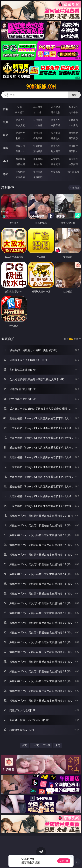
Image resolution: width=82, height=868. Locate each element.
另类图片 (73, 151)
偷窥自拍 (20, 146)
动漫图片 (73, 146)
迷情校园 (20, 164)
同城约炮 (20, 172)
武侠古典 (73, 159)
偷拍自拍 (38, 133)
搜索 (74, 95)
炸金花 (38, 112)
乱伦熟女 (55, 138)
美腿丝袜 (20, 151)
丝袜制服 (38, 125)
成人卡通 (55, 133)
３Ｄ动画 (73, 120)
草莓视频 (55, 172)
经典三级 (38, 138)
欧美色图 (55, 146)
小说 (6, 161)
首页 (24, 745)
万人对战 (55, 107)
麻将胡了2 (20, 112)
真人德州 (38, 107)
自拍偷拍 (38, 120)
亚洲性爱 (20, 133)
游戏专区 (73, 107)
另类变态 (73, 138)
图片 (6, 148)
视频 (6, 122)
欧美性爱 (73, 133)
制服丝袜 (20, 138)
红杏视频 (20, 177)
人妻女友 (55, 159)
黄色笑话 (55, 164)
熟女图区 (55, 151)
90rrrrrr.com (41, 87)
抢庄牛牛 (73, 112)
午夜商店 (38, 172)
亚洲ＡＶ (20, 120)
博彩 (6, 109)
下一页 (47, 745)
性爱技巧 (73, 164)
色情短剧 (38, 177)
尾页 (58, 745)
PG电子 (20, 107)
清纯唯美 (38, 151)
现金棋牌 (55, 112)
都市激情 (20, 159)
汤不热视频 (73, 172)
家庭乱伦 (38, 159)
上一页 (35, 745)
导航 (6, 174)
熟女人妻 (20, 125)
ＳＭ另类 (73, 125)
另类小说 (38, 164)
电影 (6, 135)
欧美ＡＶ (55, 120)
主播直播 (55, 125)
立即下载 (64, 861)
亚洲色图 (38, 146)
